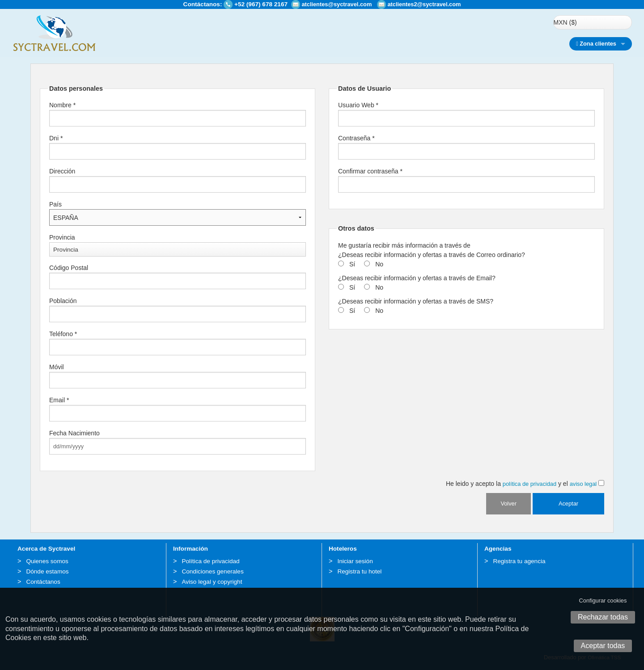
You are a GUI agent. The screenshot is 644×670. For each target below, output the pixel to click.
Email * (59, 400)
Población (63, 301)
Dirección (62, 171)
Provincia (62, 237)
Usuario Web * (358, 105)
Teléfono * (63, 334)
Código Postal (69, 268)
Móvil (57, 367)
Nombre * (62, 105)
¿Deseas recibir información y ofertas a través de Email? (417, 278)
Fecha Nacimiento (74, 433)
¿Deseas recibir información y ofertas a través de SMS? (416, 301)
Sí (352, 264)
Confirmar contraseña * (370, 171)
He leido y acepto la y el (525, 484)
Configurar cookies (603, 600)
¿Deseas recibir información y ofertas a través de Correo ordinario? (432, 255)
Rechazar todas (603, 617)
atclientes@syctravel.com (337, 4)
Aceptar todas (603, 646)
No (379, 264)
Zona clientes (596, 44)
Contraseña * (356, 138)
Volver (508, 504)
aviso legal (583, 484)
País (55, 204)
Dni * (56, 138)
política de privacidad (530, 484)
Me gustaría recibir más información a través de (404, 245)
